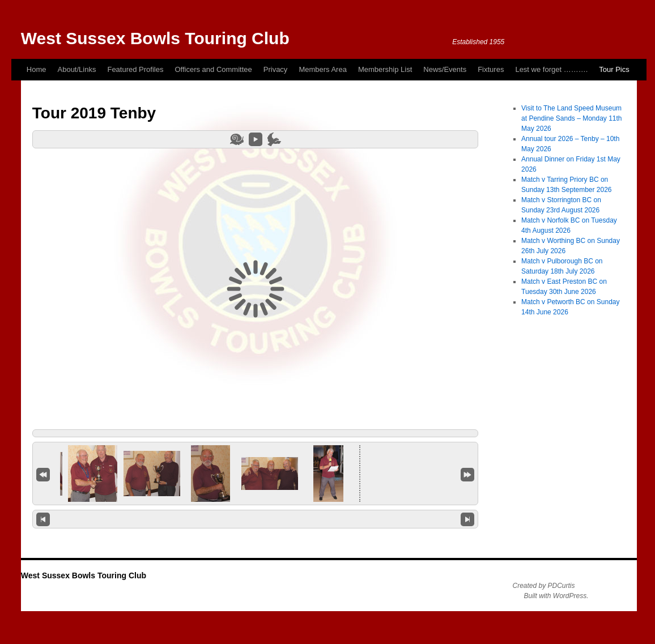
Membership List (385, 69)
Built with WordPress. (556, 596)
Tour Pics (614, 69)
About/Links (77, 69)
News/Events (445, 69)
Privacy (276, 69)
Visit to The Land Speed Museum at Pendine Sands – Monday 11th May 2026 (571, 118)
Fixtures (491, 69)
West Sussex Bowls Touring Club (155, 38)
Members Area (323, 69)
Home (37, 69)
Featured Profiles (135, 69)
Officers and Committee (213, 69)
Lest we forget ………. (551, 69)
